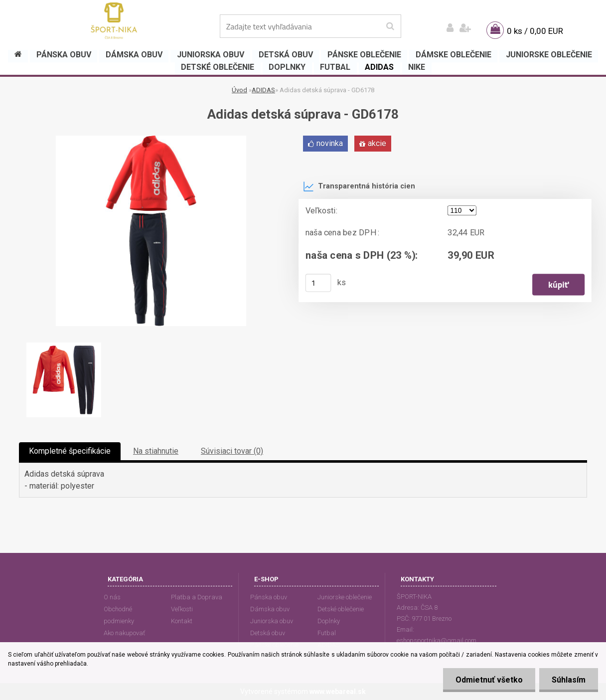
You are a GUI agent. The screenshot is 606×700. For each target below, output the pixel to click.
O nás (112, 597)
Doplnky (329, 621)
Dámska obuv (270, 609)
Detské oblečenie (341, 609)
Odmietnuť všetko (489, 680)
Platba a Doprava (197, 597)
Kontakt (182, 621)
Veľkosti (182, 609)
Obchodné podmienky (119, 615)
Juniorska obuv (272, 621)
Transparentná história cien (359, 186)
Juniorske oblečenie (345, 597)
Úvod (239, 90)
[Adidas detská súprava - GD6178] (151, 139)
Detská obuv (268, 633)
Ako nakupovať (124, 633)
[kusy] (318, 283)
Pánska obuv (269, 597)
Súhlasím (569, 680)
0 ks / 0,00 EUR (535, 31)
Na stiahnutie (156, 451)
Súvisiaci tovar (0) (232, 451)
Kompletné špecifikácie (70, 451)
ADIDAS (263, 90)
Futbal (327, 633)
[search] (390, 26)
